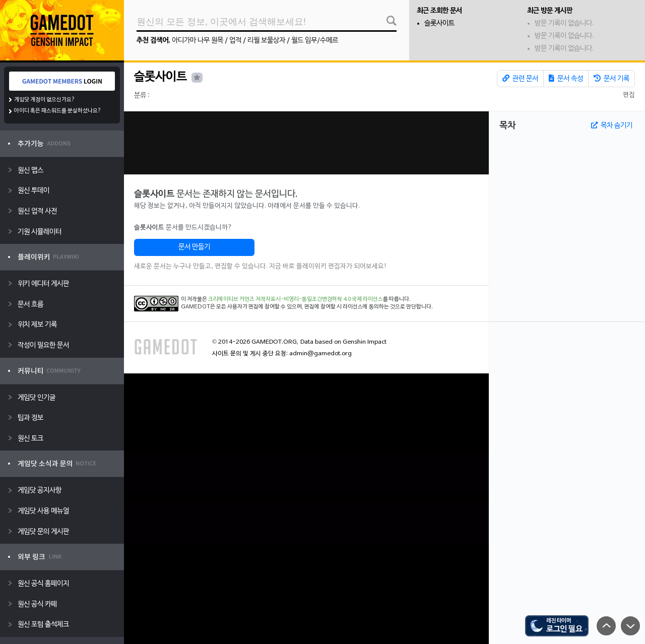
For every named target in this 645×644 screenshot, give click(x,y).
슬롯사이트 (439, 23)
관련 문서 (520, 79)
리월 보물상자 (266, 41)
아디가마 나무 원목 (198, 41)
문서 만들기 (194, 247)
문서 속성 (566, 79)
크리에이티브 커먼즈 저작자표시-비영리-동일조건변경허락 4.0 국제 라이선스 (296, 299)
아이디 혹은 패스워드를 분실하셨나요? (58, 111)
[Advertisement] (306, 143)
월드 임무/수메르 (315, 41)
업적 (235, 41)
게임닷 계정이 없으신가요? (45, 100)
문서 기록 (611, 79)
